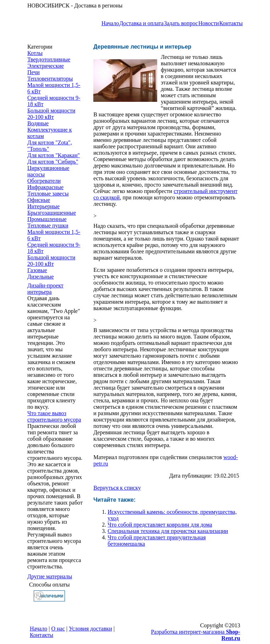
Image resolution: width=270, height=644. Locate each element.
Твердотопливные (49, 59)
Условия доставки (90, 629)
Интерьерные (43, 206)
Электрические (46, 66)
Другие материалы (50, 576)
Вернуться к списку (117, 488)
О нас (58, 629)
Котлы (35, 53)
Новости (209, 23)
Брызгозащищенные (52, 213)
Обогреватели (44, 181)
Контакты (231, 23)
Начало (110, 23)
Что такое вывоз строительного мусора (54, 416)
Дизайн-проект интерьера (45, 289)
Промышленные (47, 219)
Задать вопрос (181, 23)
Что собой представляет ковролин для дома (160, 525)
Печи (34, 72)
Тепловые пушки (48, 225)
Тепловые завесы (48, 194)
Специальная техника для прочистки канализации (168, 531)
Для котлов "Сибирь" (53, 162)
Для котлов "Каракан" (54, 155)
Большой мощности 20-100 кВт (51, 114)
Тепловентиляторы (50, 79)
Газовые (37, 270)
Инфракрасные (45, 187)
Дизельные (41, 277)
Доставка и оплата (141, 23)
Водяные (38, 123)
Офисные (39, 200)
